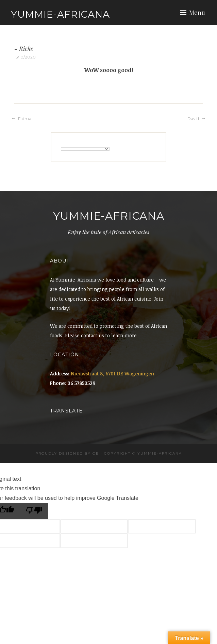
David (193, 118)
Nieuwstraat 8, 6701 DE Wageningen (112, 374)
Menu (197, 13)
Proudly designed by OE (67, 453)
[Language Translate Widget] (85, 149)
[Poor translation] (34, 511)
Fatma (25, 118)
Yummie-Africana (60, 14)
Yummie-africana (160, 453)
